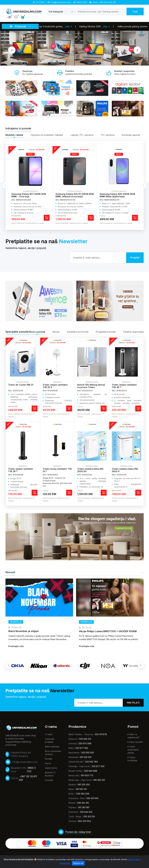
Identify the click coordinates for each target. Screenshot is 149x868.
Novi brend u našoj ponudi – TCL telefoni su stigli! (37, 631)
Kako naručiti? (136, 742)
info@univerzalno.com (61, 2)
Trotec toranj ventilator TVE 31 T (57, 470)
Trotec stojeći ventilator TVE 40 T (124, 386)
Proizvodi (20, 26)
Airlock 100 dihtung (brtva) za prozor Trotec (91, 386)
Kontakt (49, 759)
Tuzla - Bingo (75, 817)
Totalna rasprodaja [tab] (133, 332)
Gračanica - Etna (76, 798)
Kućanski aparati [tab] (131, 135)
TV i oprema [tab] (108, 135)
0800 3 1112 (81, 2)
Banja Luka (74, 775)
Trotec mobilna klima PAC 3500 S (125, 470)
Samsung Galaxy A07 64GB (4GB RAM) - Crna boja (73, 195)
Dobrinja (73, 743)
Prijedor (72, 807)
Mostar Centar (75, 771)
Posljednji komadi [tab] (106, 332)
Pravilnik (49, 780)
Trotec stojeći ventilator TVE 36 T (21, 470)
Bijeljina (72, 785)
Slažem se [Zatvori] (78, 863)
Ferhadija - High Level (79, 766)
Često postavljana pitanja (133, 750)
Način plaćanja (52, 747)
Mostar (72, 803)
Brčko (71, 794)
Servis (48, 763)
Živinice (72, 821)
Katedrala (73, 757)
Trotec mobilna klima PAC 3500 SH (90, 470)
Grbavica (73, 739)
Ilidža (71, 748)
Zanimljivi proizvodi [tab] (78, 332)
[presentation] (12, 50)
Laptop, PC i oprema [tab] (82, 135)
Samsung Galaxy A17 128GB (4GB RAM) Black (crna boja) (29, 195)
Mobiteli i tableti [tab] (14, 135)
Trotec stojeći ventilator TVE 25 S (55, 386)
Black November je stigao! (94, 631)
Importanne (74, 753)
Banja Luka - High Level (80, 780)
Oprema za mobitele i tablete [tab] (47, 135)
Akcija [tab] (56, 332)
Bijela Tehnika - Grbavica (81, 734)
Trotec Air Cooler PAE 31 (21, 385)
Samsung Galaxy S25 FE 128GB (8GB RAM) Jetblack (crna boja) (119, 195)
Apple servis (51, 768)
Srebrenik (73, 812)
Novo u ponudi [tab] (37, 332)
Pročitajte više (16, 646)
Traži (135, 12)
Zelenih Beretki (76, 762)
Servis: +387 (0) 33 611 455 (104, 2)
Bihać (71, 789)
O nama (49, 734)
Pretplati (133, 703)
